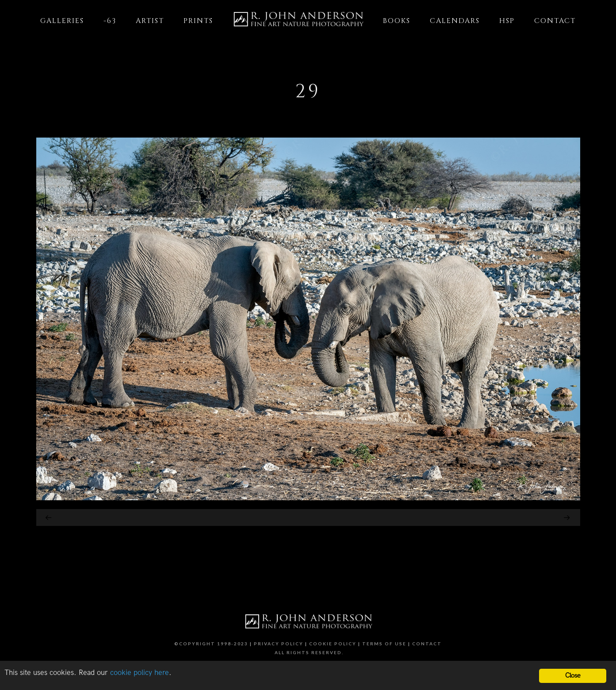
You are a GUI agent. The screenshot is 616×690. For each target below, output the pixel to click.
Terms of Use (384, 644)
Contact (427, 644)
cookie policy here (140, 673)
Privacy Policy (279, 644)
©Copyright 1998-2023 (211, 644)
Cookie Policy (333, 644)
